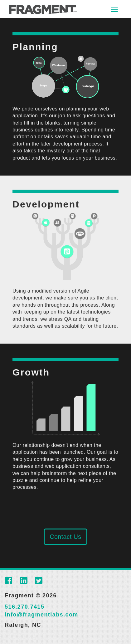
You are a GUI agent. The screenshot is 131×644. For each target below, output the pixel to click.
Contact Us (65, 537)
